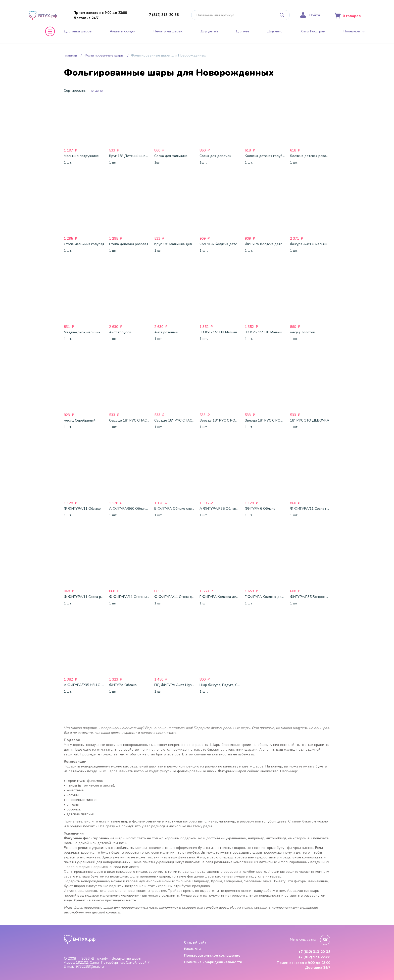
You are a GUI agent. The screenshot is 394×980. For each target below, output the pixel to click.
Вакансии (192, 949)
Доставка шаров (78, 31)
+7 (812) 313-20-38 (163, 15)
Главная (70, 55)
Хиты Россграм (313, 31)
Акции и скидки (123, 31)
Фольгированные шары (104, 55)
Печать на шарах (168, 31)
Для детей (209, 31)
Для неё (242, 31)
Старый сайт (195, 942)
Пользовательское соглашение (212, 956)
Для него (275, 31)
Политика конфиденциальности (213, 962)
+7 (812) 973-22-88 (314, 957)
